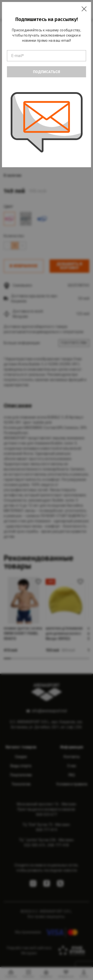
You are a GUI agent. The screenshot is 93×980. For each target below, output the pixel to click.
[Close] (84, 9)
